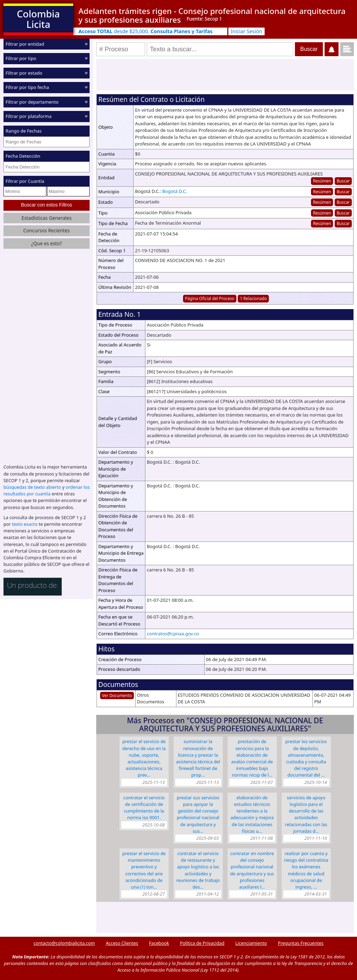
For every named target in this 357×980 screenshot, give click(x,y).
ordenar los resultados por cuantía (47, 490)
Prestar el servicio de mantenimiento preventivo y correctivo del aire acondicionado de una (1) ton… (144, 870)
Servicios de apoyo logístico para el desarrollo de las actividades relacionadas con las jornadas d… (306, 814)
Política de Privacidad (202, 943)
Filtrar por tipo (21, 58)
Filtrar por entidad (25, 44)
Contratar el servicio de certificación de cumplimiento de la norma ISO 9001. (144, 808)
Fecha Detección (23, 156)
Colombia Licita (38, 19)
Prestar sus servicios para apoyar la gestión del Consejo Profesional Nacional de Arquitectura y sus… (198, 814)
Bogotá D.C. (174, 191)
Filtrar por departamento (32, 102)
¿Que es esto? (46, 243)
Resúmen (322, 181)
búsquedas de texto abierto (32, 487)
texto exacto (25, 524)
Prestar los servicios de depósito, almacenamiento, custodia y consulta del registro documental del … (306, 758)
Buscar (343, 181)
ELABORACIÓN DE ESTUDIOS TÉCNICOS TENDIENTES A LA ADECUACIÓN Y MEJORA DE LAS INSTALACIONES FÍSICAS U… (252, 814)
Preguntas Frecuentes (301, 943)
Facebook (159, 943)
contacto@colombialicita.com (64, 943)
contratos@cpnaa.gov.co (173, 634)
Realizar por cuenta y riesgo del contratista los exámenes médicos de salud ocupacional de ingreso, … (306, 870)
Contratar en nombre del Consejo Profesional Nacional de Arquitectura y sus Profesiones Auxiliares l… (252, 870)
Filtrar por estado (24, 73)
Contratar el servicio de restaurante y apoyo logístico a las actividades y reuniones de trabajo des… (198, 870)
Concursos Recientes (47, 230)
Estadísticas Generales (47, 218)
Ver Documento (117, 695)
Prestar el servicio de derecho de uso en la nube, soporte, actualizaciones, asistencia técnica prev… (144, 758)
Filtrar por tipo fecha (27, 87)
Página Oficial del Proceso (210, 298)
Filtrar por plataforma (29, 116)
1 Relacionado (253, 298)
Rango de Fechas (24, 131)
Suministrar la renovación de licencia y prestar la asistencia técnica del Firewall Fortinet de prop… (198, 758)
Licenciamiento (251, 943)
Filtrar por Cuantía (25, 181)
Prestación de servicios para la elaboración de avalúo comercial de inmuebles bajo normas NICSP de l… (252, 758)
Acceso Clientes (122, 943)
